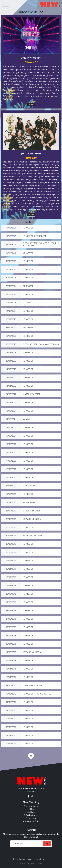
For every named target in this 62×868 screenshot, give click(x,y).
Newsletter (31, 818)
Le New (31, 809)
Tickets (31, 104)
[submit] (47, 844)
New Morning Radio (31, 821)
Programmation (31, 806)
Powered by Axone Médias (31, 864)
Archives (31, 812)
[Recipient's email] (27, 844)
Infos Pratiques (31, 815)
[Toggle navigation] (5, 4)
